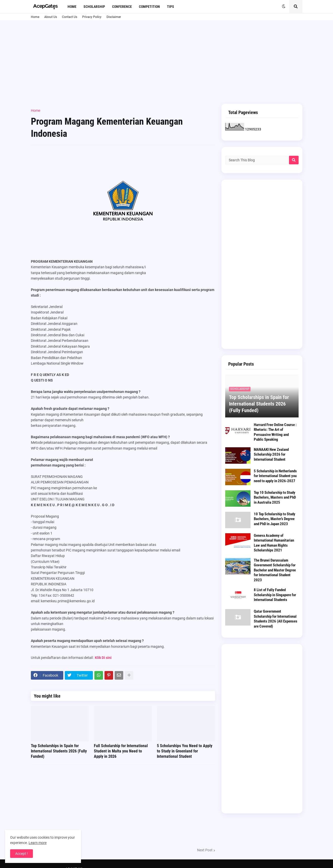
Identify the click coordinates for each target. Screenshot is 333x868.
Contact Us (70, 17)
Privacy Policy (92, 17)
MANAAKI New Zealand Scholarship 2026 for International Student (271, 454)
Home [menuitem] (72, 7)
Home (35, 17)
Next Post (205, 850)
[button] (284, 7)
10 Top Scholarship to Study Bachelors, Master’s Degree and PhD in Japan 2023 (275, 519)
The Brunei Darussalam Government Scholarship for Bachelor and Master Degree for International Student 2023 (275, 570)
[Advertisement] (167, 62)
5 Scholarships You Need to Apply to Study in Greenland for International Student (185, 751)
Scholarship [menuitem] (94, 7)
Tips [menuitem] (171, 7)
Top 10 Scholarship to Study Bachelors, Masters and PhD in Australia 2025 (275, 497)
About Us (51, 17)
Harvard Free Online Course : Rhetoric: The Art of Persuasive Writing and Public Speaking (275, 432)
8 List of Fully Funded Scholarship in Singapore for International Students (275, 595)
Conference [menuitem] (122, 7)
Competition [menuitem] (149, 7)
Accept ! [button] (22, 854)
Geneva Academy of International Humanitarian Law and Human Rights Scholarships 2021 (274, 543)
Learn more (38, 843)
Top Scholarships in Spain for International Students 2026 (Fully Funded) (59, 751)
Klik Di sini (103, 658)
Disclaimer (114, 17)
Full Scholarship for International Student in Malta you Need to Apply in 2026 (121, 751)
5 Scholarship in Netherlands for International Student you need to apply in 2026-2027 (275, 476)
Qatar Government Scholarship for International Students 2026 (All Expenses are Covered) (276, 619)
